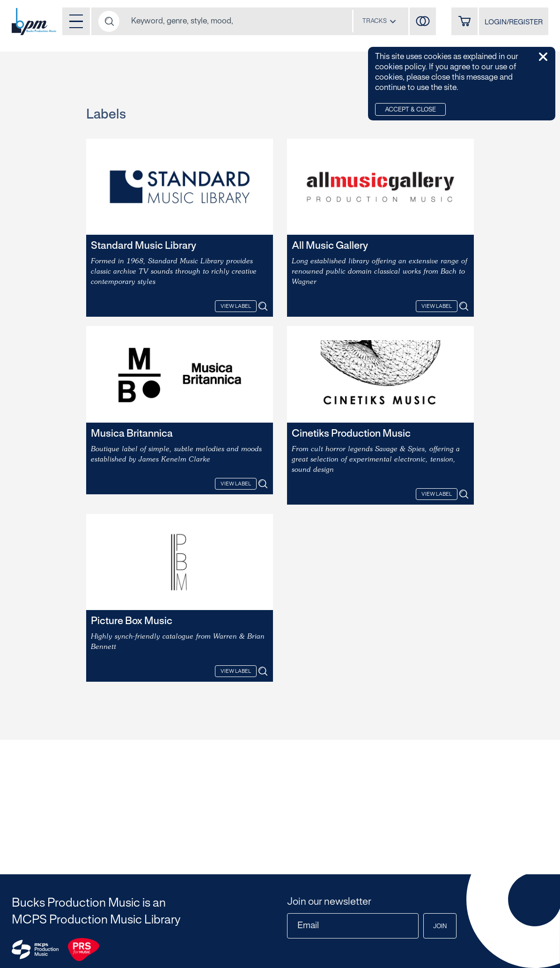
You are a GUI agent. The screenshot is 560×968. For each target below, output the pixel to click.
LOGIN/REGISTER (514, 22)
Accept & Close (410, 110)
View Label (236, 306)
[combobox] (379, 21)
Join (440, 927)
